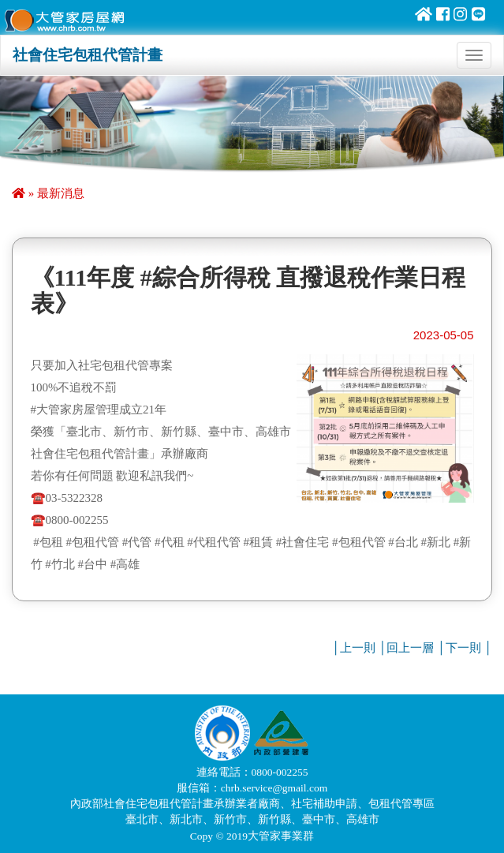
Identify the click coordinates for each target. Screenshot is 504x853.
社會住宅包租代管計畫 (88, 55)
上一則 (358, 648)
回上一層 (410, 648)
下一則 (463, 648)
